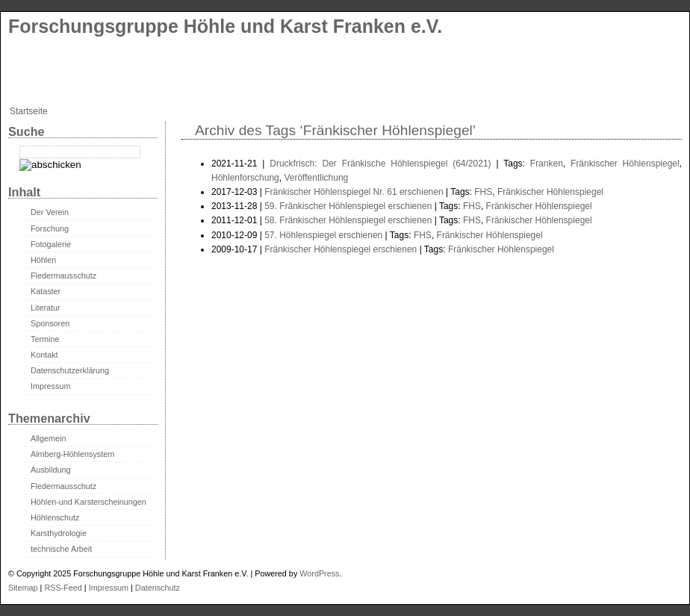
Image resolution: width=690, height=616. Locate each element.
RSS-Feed (63, 588)
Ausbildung (50, 470)
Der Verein (50, 212)
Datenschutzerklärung (70, 370)
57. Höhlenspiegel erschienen (323, 235)
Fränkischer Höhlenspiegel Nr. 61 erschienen (354, 192)
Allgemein (48, 438)
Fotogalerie (51, 244)
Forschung (50, 228)
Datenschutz (158, 588)
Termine (45, 339)
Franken (547, 164)
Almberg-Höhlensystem (72, 454)
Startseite (29, 111)
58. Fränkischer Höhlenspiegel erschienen (348, 220)
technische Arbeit (61, 549)
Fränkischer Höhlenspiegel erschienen (341, 249)
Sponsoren (50, 323)
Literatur (46, 308)
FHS (483, 192)
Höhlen (43, 260)
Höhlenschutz (55, 517)
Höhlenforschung (245, 178)
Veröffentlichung (316, 178)
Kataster (46, 291)
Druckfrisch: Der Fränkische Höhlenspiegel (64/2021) (380, 164)
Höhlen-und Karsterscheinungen (88, 502)
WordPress (319, 573)
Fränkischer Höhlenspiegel (625, 164)
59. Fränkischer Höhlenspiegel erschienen (348, 206)
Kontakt (44, 355)
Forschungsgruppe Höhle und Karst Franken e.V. (225, 26)
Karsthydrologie (59, 533)
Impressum (50, 386)
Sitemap (23, 588)
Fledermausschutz (63, 276)
